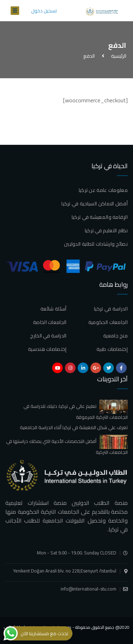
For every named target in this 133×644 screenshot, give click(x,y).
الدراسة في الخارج (48, 336)
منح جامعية (115, 336)
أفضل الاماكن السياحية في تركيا (95, 204)
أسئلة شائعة (53, 309)
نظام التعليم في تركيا (106, 230)
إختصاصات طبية (112, 349)
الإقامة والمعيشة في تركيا (100, 217)
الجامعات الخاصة (50, 322)
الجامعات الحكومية (108, 322)
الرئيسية (118, 56)
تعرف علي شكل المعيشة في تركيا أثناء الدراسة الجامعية (74, 427)
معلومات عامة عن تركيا (103, 190)
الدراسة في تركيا (111, 309)
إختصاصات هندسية (47, 349)
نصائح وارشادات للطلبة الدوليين (96, 244)
